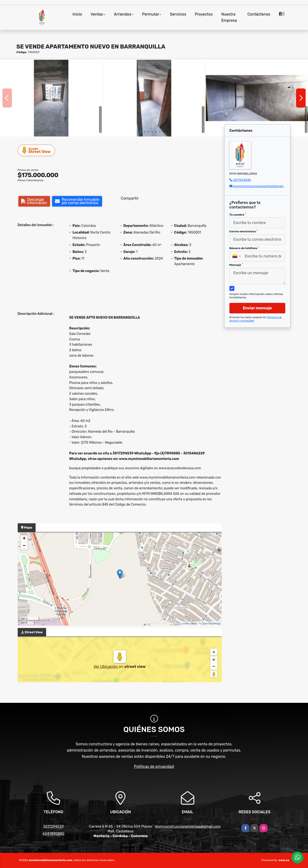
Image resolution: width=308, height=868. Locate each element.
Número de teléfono (244, 248)
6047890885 (53, 834)
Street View (37, 150)
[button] (141, 132)
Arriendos (123, 14)
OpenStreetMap (211, 623)
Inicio (77, 14)
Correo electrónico (244, 231)
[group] (51, 98)
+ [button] (24, 539)
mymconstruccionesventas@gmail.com (262, 186)
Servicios (178, 14)
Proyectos (204, 14)
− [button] (24, 546)
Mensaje (236, 265)
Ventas (97, 14)
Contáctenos (259, 14)
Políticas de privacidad (154, 767)
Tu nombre (238, 215)
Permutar (151, 14)
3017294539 (242, 180)
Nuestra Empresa (229, 17)
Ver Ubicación (106, 667)
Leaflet (185, 623)
